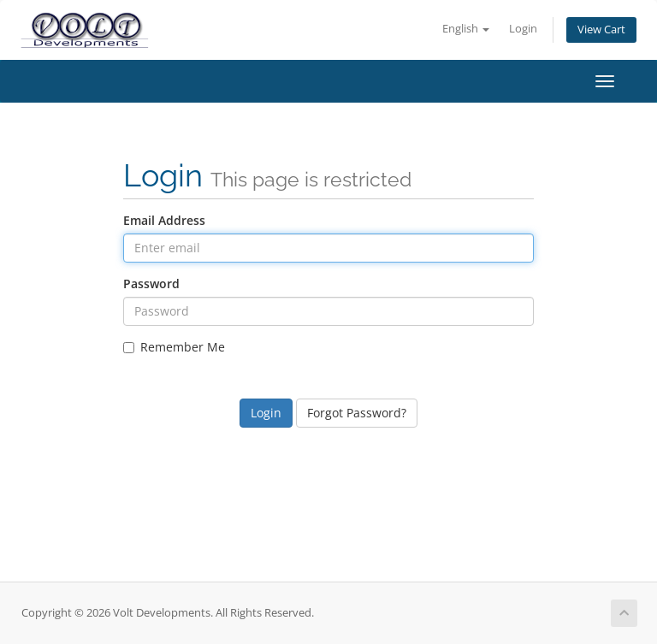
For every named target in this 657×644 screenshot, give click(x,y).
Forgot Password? (357, 413)
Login (523, 29)
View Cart (601, 30)
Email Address (164, 220)
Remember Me (174, 347)
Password (151, 284)
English (466, 29)
